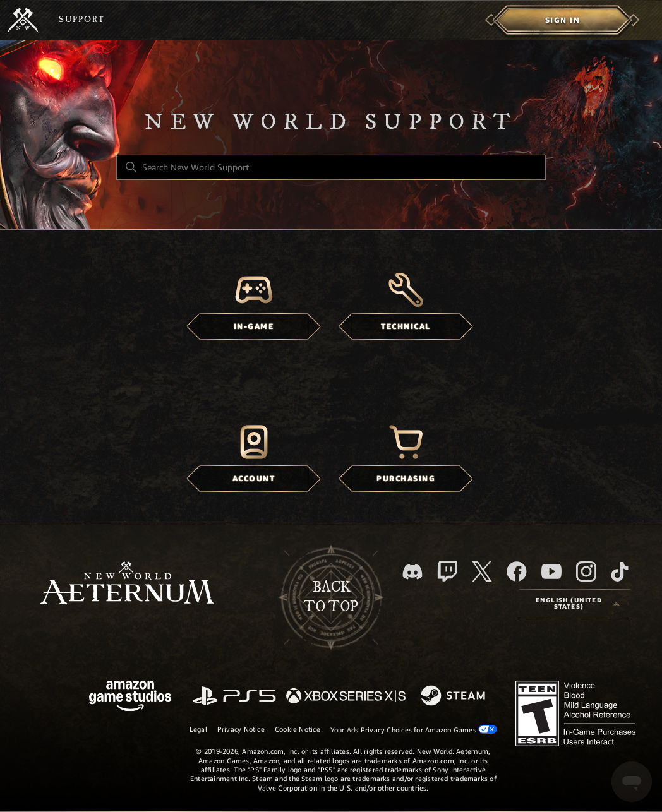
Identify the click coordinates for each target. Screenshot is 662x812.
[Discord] (412, 572)
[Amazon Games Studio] (130, 698)
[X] (482, 571)
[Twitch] (447, 571)
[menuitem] (563, 20)
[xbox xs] (346, 697)
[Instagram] (586, 571)
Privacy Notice (241, 729)
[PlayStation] (234, 697)
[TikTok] (620, 571)
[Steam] (454, 696)
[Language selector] (575, 604)
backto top (331, 597)
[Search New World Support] (331, 167)
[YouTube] (551, 571)
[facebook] (517, 571)
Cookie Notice (298, 729)
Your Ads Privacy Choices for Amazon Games (414, 730)
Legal (198, 729)
